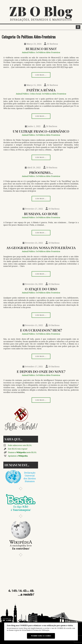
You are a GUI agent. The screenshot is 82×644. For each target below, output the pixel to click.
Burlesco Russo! (41, 49)
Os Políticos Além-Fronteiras (48, 52)
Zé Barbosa (51, 44)
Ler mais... (41, 75)
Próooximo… (41, 172)
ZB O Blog (41, 11)
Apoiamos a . (18, 456)
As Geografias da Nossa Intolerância (41, 248)
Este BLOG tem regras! (18, 449)
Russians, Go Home (41, 214)
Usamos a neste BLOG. (22, 452)
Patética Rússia (41, 90)
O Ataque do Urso (41, 289)
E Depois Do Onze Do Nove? (41, 371)
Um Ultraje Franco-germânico (41, 131)
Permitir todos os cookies (41, 636)
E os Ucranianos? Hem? (41, 330)
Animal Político (28, 52)
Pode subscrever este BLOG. (20, 445)
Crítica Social (35, 94)
